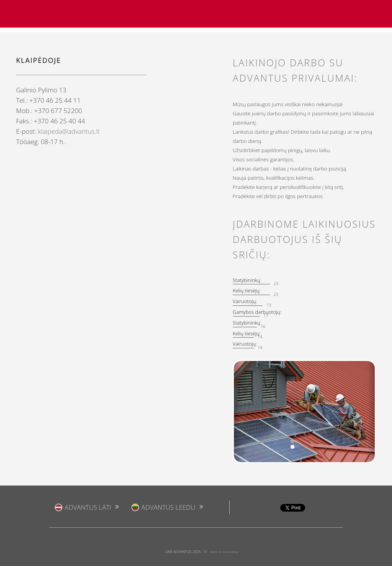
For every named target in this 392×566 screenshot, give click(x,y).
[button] (237, 411)
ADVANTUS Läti (88, 507)
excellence (231, 552)
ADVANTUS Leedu (168, 507)
